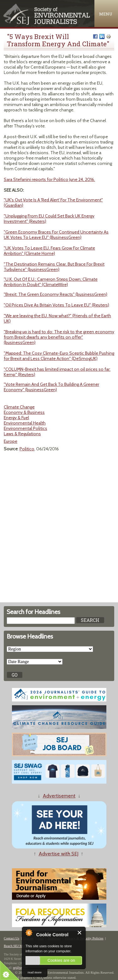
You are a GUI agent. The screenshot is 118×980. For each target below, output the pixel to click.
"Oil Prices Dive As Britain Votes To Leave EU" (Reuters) (56, 305)
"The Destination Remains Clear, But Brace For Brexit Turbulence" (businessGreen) (54, 267)
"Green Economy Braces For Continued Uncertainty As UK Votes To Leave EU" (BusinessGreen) (56, 235)
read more (35, 972)
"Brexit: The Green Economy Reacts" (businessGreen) (56, 294)
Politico (27, 449)
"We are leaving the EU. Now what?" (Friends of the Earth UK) (57, 318)
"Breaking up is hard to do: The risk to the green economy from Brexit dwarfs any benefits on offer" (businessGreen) (59, 337)
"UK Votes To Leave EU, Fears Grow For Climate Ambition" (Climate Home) (49, 251)
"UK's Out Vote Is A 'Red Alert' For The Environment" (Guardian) (53, 203)
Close (80, 933)
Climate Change (19, 407)
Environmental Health (25, 423)
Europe (11, 441)
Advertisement (59, 796)
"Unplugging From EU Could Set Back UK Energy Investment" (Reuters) (49, 219)
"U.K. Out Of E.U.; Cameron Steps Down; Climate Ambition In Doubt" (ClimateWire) (51, 282)
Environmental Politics (25, 428)
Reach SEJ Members (18, 946)
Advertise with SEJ (59, 854)
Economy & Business (24, 412)
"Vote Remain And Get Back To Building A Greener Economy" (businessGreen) (51, 387)
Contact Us (11, 938)
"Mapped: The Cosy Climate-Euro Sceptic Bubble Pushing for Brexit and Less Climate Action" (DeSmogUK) (59, 356)
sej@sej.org (20, 968)
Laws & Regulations (22, 434)
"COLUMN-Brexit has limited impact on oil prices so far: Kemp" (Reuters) (57, 372)
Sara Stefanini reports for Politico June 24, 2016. (49, 179)
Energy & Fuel (16, 418)
